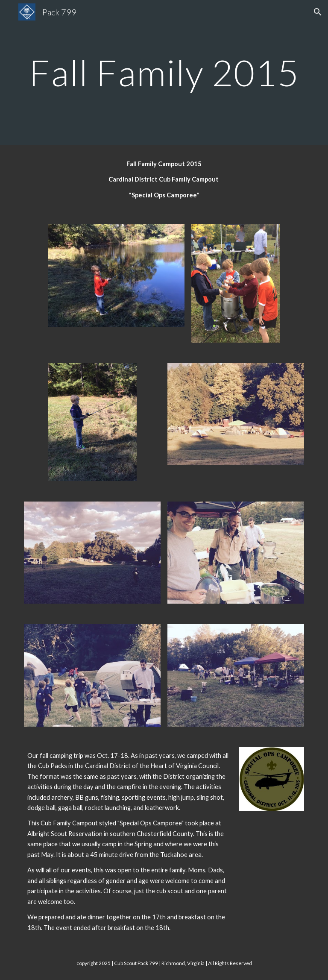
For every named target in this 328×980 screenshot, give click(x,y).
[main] (164, 72)
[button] (318, 12)
